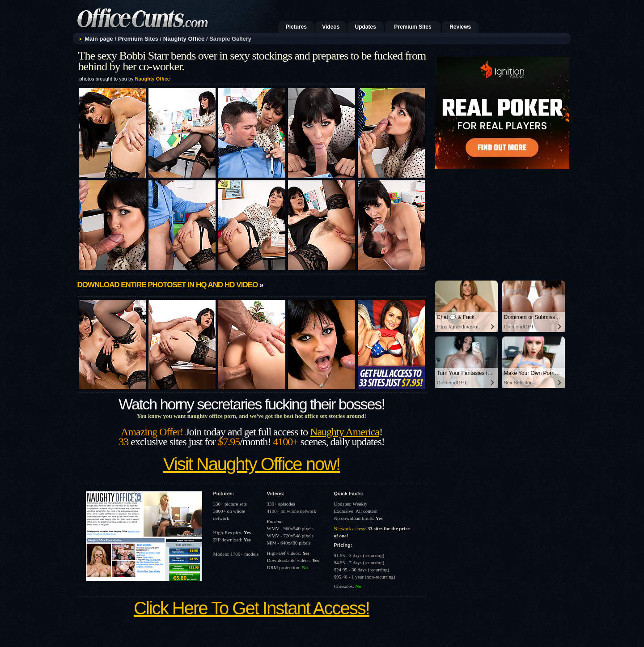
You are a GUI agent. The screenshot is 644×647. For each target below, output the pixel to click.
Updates (366, 27)
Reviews (460, 27)
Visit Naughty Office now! (252, 464)
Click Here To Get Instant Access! (252, 608)
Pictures (296, 27)
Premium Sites (413, 27)
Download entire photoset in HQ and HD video (168, 285)
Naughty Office (184, 39)
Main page (99, 39)
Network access (350, 528)
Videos (331, 27)
